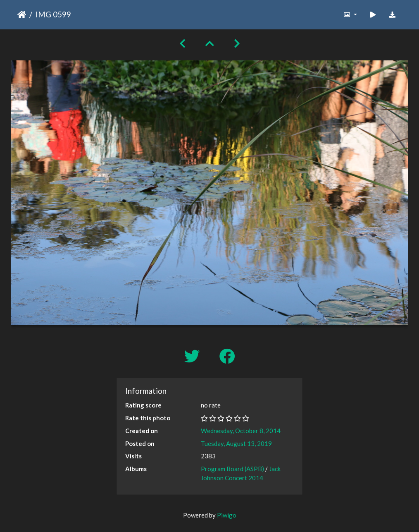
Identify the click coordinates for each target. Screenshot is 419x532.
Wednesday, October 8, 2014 (241, 431)
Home (22, 14)
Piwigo (227, 515)
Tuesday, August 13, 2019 (236, 443)
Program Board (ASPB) (232, 469)
